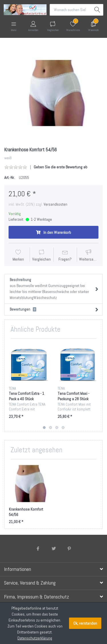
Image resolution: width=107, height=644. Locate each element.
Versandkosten (55, 204)
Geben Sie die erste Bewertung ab (60, 167)
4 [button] (63, 428)
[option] (53, 93)
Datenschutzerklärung (35, 638)
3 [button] (57, 428)
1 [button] (44, 428)
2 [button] (51, 428)
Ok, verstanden (85, 623)
